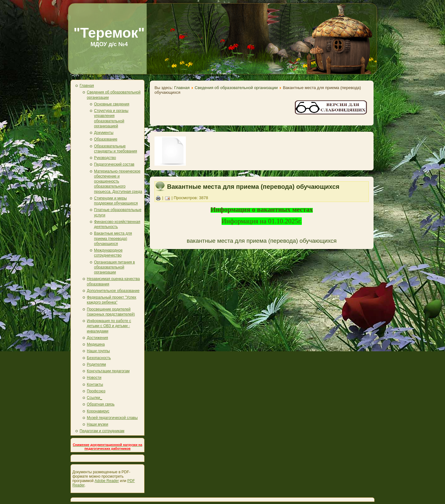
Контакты (95, 385)
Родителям (96, 364)
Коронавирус (98, 411)
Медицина (96, 344)
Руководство (105, 158)
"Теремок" (109, 33)
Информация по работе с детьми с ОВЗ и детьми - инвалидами (109, 326)
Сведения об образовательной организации (236, 88)
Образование (106, 139)
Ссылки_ (94, 398)
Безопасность (99, 358)
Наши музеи (97, 424)
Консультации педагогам (108, 371)
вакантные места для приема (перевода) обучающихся (262, 241)
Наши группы (98, 351)
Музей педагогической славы (112, 418)
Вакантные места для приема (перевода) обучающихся (113, 239)
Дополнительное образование (113, 291)
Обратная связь (101, 404)
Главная (87, 86)
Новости (94, 378)
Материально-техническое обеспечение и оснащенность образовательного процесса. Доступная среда (118, 181)
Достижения (97, 338)
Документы (104, 133)
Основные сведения (112, 104)
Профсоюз (96, 391)
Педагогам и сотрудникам (102, 431)
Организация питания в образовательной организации (114, 267)
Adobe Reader (107, 481)
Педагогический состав (114, 164)
